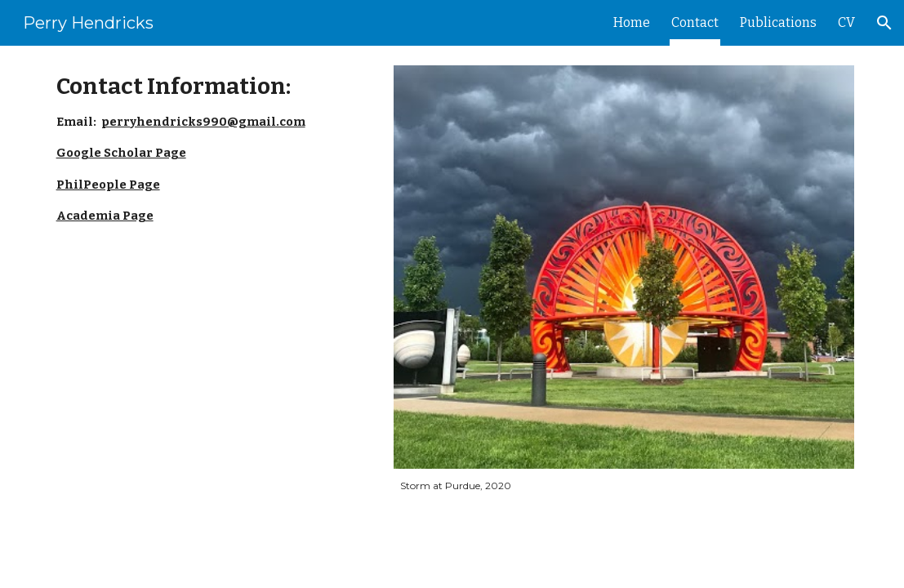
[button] (884, 23)
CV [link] (846, 22)
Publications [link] (778, 22)
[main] (212, 149)
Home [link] (632, 22)
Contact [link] (695, 22)
